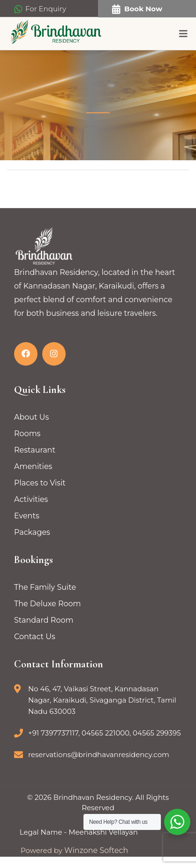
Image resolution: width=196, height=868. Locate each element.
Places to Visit (40, 483)
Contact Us (35, 637)
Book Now (137, 9)
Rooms (27, 434)
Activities (31, 499)
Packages (32, 532)
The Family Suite (45, 587)
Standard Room (44, 620)
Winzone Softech (95, 850)
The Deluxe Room (48, 604)
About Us (31, 417)
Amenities (33, 466)
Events (27, 516)
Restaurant (35, 450)
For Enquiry (40, 9)
